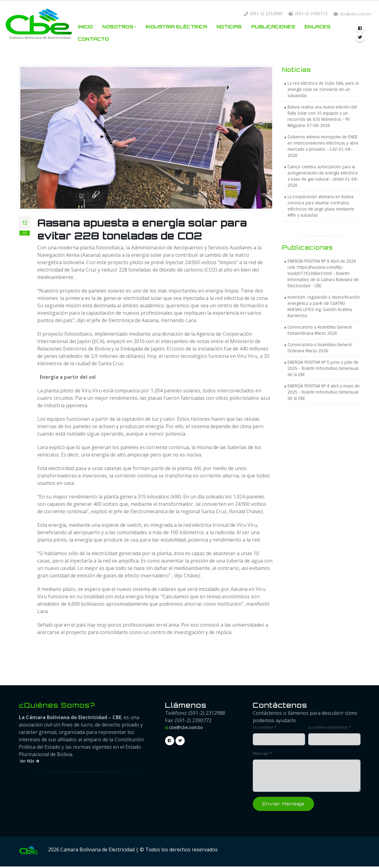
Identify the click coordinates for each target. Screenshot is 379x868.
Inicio (85, 27)
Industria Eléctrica (176, 27)
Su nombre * (265, 727)
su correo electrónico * (329, 727)
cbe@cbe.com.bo (186, 728)
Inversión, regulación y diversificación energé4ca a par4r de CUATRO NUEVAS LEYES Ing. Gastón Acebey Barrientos (324, 307)
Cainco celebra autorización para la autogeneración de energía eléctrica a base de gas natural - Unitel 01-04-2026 (323, 176)
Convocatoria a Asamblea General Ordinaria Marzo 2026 (320, 348)
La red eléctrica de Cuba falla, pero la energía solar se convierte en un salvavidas (323, 90)
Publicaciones (273, 27)
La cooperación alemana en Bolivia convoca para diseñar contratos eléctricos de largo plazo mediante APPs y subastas (321, 206)
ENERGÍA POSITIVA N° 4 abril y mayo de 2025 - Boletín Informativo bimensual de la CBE (324, 392)
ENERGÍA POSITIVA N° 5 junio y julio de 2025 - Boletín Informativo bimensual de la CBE (323, 368)
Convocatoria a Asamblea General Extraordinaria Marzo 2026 (320, 330)
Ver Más (29, 761)
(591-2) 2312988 (263, 14)
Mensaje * (262, 753)
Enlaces (318, 27)
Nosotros (118, 27)
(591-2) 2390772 (308, 14)
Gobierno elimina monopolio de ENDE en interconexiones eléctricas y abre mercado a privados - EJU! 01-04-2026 (323, 146)
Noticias (229, 27)
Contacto (93, 39)
